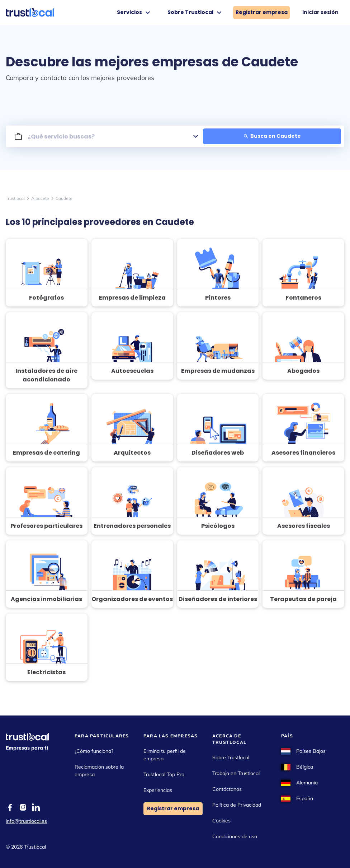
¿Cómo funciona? (94, 751)
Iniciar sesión (320, 12)
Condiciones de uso (235, 836)
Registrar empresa (262, 12)
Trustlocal (15, 198)
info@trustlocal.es (26, 821)
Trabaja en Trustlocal (236, 773)
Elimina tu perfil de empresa (165, 755)
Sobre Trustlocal (195, 13)
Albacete (40, 198)
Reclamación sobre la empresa (99, 771)
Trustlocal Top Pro (164, 774)
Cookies (221, 821)
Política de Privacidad (237, 805)
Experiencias (158, 790)
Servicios (134, 13)
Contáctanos (227, 789)
